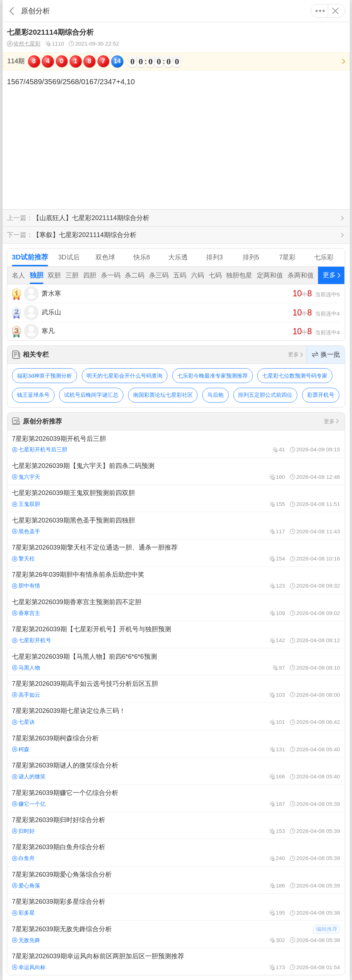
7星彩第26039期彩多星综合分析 (176, 907)
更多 (320, 11)
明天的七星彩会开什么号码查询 (124, 376)
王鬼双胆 (26, 504)
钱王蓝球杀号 (33, 395)
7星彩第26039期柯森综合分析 (176, 744)
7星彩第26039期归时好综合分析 (176, 825)
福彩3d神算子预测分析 (44, 376)
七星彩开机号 (31, 640)
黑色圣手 (26, 531)
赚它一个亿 (29, 804)
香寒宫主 (26, 613)
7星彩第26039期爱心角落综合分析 (176, 880)
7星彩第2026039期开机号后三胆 (176, 444)
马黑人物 (26, 668)
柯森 (21, 749)
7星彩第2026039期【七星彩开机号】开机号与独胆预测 (176, 635)
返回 (12, 11)
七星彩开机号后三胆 (40, 449)
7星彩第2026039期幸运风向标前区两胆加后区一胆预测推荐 (176, 962)
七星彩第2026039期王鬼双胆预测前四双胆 (176, 498)
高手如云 (26, 695)
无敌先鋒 (26, 940)
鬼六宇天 (26, 477)
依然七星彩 (24, 44)
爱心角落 (26, 886)
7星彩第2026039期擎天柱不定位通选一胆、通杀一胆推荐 (176, 553)
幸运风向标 (29, 967)
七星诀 (23, 722)
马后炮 (215, 395)
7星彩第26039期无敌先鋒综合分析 (176, 934)
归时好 (23, 831)
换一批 (326, 355)
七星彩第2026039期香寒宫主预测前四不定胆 (176, 607)
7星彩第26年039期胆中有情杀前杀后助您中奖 (176, 580)
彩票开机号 (321, 395)
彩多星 (23, 913)
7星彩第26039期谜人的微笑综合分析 (176, 771)
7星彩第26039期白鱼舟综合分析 (176, 852)
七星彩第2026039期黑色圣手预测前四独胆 (176, 525)
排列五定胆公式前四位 (265, 395)
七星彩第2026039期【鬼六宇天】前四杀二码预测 (176, 471)
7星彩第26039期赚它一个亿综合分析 (176, 798)
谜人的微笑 (29, 776)
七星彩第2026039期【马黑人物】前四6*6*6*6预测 (176, 662)
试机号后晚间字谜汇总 (91, 395)
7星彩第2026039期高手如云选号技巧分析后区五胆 (176, 689)
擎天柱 (23, 558)
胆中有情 (26, 586)
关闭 (336, 11)
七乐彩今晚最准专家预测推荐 (213, 376)
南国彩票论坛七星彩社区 (163, 395)
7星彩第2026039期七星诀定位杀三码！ (176, 716)
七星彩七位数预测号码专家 (295, 376)
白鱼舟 (23, 858)
